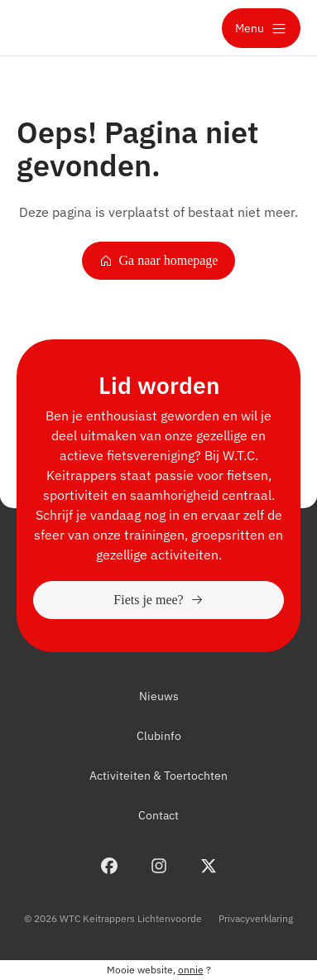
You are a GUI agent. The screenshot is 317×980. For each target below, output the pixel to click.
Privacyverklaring (256, 918)
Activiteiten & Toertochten (158, 776)
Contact (158, 815)
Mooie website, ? (159, 970)
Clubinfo (159, 736)
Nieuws (159, 696)
